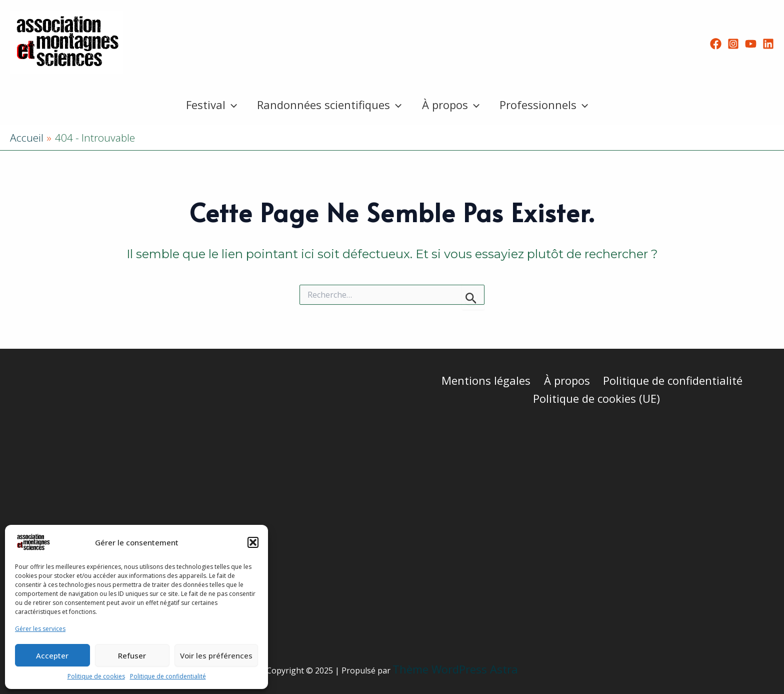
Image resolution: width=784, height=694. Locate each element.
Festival (208, 105)
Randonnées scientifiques (328, 105)
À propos (452, 105)
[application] (228, 105)
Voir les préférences (216, 655)
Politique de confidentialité (168, 676)
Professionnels (547, 105)
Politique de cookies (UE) (597, 398)
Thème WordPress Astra (455, 669)
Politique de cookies (96, 676)
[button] (253, 542)
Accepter (52, 655)
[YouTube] (751, 44)
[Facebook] (716, 44)
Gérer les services (40, 629)
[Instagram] (733, 44)
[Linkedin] (768, 44)
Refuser (132, 655)
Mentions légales (488, 380)
